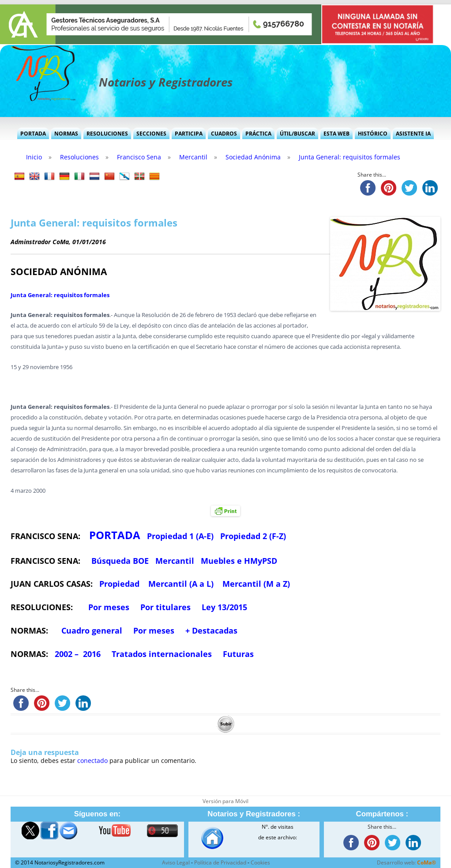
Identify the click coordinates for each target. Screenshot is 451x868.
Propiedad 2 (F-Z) (253, 536)
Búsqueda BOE (120, 561)
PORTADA (115, 535)
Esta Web (336, 134)
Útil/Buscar (297, 134)
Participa (189, 134)
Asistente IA (413, 134)
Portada (33, 134)
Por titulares (165, 607)
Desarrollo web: (406, 862)
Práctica (258, 134)
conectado (92, 760)
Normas (66, 134)
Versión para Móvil (225, 801)
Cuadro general (91, 630)
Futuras (238, 654)
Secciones (151, 134)
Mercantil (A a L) (181, 584)
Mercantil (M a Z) (256, 584)
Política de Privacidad (220, 862)
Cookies (260, 862)
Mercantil (175, 561)
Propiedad (119, 584)
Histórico (373, 134)
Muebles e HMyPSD (239, 561)
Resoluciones (107, 134)
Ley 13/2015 (224, 607)
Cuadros (224, 134)
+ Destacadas (211, 630)
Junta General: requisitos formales (60, 295)
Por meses (109, 607)
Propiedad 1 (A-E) (180, 536)
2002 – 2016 (78, 654)
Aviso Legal (176, 862)
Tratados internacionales (162, 654)
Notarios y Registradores (166, 82)
